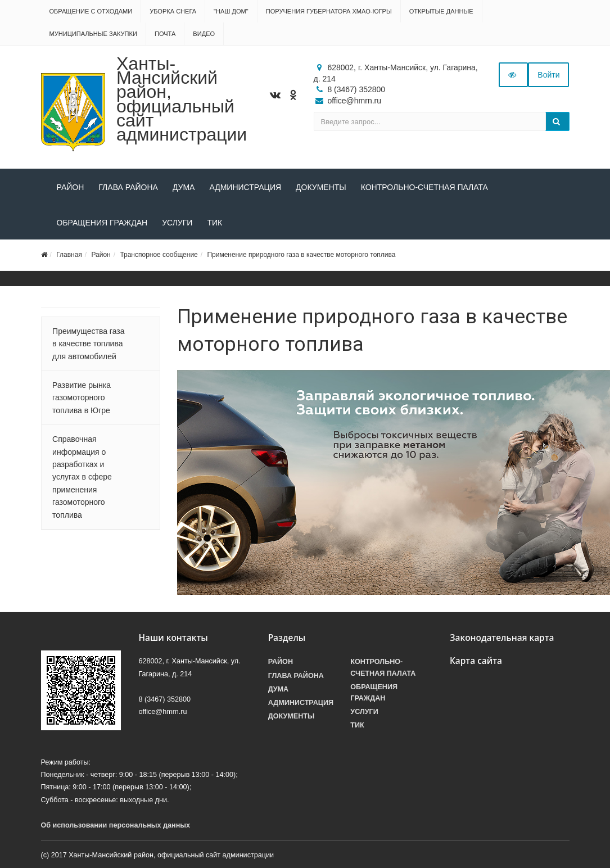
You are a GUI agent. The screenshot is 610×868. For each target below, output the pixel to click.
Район (71, 187)
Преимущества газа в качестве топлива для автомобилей (88, 344)
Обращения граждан (102, 223)
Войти (548, 75)
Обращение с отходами (91, 11)
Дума (184, 187)
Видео (204, 34)
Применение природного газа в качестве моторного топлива (301, 255)
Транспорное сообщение (159, 255)
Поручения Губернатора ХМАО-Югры (329, 11)
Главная (69, 255)
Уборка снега (173, 11)
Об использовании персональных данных (116, 825)
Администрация (245, 187)
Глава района (128, 187)
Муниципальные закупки (93, 34)
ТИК (214, 223)
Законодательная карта (502, 638)
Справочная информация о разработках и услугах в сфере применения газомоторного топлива (82, 477)
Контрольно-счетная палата (424, 187)
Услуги (177, 223)
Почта (165, 34)
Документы (321, 187)
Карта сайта (476, 661)
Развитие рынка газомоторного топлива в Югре (82, 398)
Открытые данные (441, 11)
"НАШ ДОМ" (231, 11)
